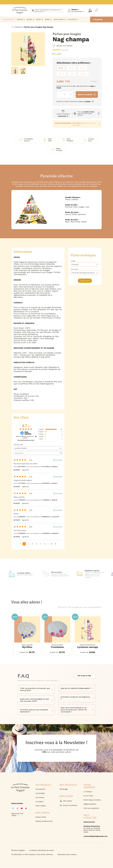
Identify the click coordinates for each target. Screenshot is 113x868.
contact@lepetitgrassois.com (93, 836)
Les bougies (40, 793)
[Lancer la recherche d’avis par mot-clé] (61, 453)
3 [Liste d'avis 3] (32, 544)
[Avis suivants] (56, 544)
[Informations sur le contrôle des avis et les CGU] (36, 437)
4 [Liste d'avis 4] (37, 544)
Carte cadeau (41, 806)
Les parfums (40, 789)
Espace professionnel (44, 821)
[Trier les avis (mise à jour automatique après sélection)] (38, 448)
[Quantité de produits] (65, 95)
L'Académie (98, 20)
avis (65, 50)
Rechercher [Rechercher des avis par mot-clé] (37, 453)
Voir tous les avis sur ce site (26, 440)
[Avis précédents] (20, 544)
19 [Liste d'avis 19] (51, 544)
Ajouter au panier (85, 94)
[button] (13, 632)
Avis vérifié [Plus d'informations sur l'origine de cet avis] (59, 460)
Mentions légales (18, 850)
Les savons (40, 797)
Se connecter (77, 11)
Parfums (18, 27)
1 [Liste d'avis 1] (24, 544)
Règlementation (90, 804)
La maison (39, 802)
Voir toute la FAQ (85, 676)
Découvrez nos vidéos (17, 815)
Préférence (84, 63)
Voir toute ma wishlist (68, 805)
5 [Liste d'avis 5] (41, 544)
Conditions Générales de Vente (41, 850)
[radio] (61, 68)
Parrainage (64, 789)
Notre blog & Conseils (92, 800)
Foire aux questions (91, 808)
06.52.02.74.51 (89, 822)
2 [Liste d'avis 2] (28, 544)
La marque (88, 792)
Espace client (41, 817)
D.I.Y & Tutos (88, 796)
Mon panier (66, 801)
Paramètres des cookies (67, 854)
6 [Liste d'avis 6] (45, 544)
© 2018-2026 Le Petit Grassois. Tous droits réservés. (32, 854)
